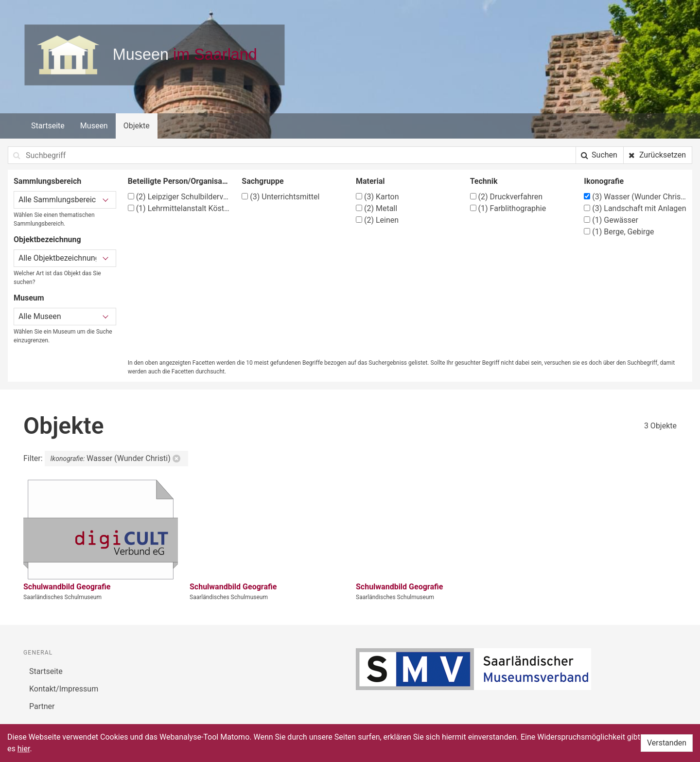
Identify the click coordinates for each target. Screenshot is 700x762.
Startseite (48, 126)
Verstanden (667, 743)
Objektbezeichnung (47, 239)
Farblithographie (508, 208)
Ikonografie (604, 181)
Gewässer (611, 220)
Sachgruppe (262, 181)
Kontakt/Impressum (64, 689)
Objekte (137, 126)
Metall (376, 208)
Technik (484, 181)
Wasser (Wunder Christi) (635, 197)
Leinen (377, 220)
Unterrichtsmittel (280, 197)
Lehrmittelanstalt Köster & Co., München (179, 208)
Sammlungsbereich (47, 181)
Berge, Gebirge (619, 232)
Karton (377, 197)
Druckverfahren (507, 197)
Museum (29, 298)
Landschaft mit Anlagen (635, 208)
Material (370, 181)
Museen (94, 126)
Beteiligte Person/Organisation (179, 181)
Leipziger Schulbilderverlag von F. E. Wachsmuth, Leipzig (179, 197)
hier (24, 749)
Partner (42, 706)
